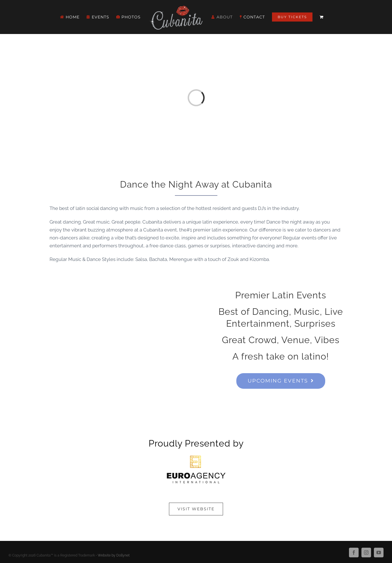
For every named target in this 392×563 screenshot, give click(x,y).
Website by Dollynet (114, 555)
